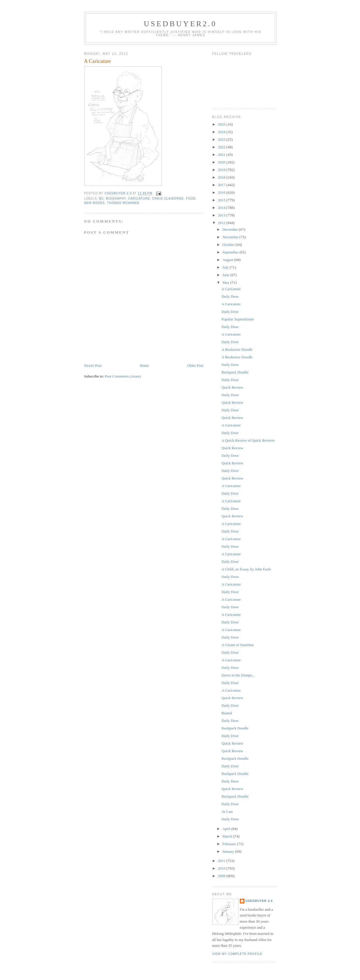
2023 (222, 139)
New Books (95, 203)
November (231, 237)
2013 (222, 215)
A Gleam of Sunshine (238, 645)
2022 (222, 147)
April (227, 829)
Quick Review (232, 387)
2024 (222, 132)
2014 (222, 208)
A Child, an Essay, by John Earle (246, 569)
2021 (222, 155)
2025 (222, 124)
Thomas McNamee (123, 203)
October (229, 245)
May (226, 282)
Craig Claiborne (168, 199)
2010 (222, 868)
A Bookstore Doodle (237, 349)
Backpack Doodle (235, 372)
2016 (222, 192)
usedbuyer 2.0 (259, 901)
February (230, 844)
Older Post (195, 365)
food (191, 199)
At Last (227, 811)
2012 (222, 223)
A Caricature (231, 289)
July (226, 267)
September (231, 252)
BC (102, 199)
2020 (222, 162)
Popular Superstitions (238, 319)
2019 (222, 170)
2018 (222, 177)
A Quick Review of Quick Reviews (248, 440)
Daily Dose (230, 296)
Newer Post (93, 365)
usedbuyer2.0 (180, 24)
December (231, 229)
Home (144, 365)
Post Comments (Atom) (123, 376)
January (229, 851)
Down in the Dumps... (238, 675)
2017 (222, 185)
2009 (222, 876)
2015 (222, 200)
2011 (222, 861)
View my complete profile (237, 954)
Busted (227, 713)
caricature (139, 199)
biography (116, 199)
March (228, 836)
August (228, 260)
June (226, 275)
